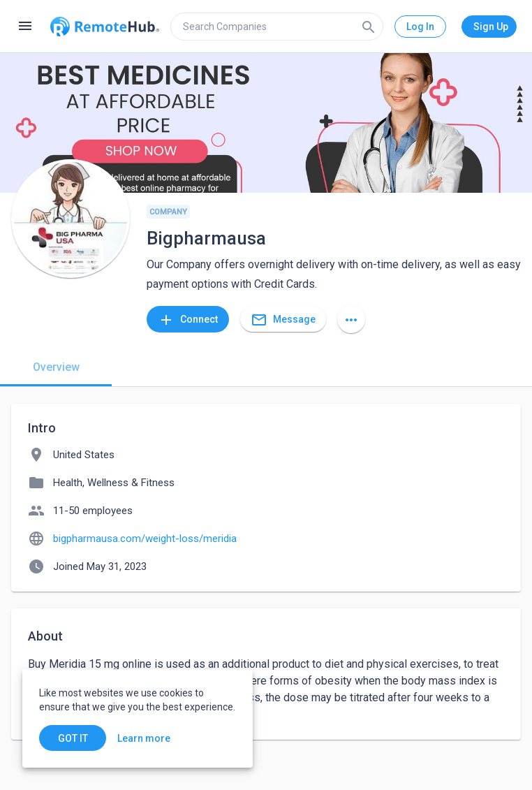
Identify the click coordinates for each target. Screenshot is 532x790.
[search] (277, 27)
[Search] (369, 27)
